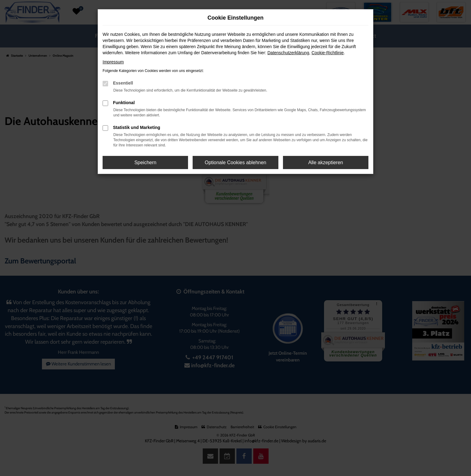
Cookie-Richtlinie (328, 53)
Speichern (145, 162)
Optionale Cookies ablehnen (235, 162)
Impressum (113, 62)
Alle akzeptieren (326, 162)
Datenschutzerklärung (288, 53)
